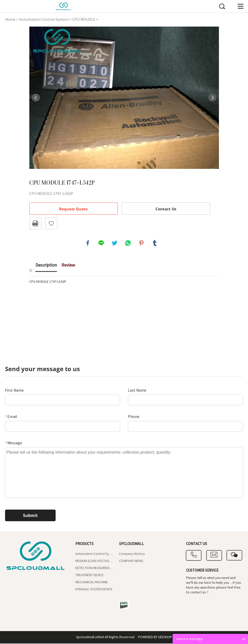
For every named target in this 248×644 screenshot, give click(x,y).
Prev (36, 98)
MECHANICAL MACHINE (92, 583)
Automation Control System (44, 19)
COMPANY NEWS (131, 561)
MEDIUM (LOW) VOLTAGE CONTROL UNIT (94, 561)
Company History (132, 554)
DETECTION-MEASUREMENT (94, 569)
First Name (14, 391)
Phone (134, 417)
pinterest (142, 243)
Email (11, 417)
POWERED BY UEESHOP (155, 638)
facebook (88, 243)
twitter (115, 243)
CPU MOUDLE (84, 19)
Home (10, 19)
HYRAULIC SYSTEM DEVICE (94, 590)
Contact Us (166, 209)
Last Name (137, 391)
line (101, 243)
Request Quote (73, 209)
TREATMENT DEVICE (89, 576)
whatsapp (128, 243)
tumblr (155, 243)
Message (14, 444)
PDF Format (35, 223)
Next (212, 98)
